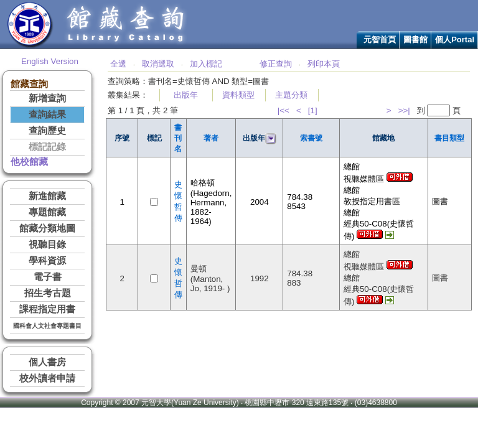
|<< (284, 110)
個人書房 (47, 362)
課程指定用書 (47, 309)
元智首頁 (380, 40)
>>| (404, 110)
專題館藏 (47, 212)
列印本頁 (324, 64)
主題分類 (291, 95)
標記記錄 (47, 147)
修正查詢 (276, 64)
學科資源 (47, 261)
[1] (313, 110)
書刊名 (178, 138)
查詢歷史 (47, 131)
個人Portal (455, 40)
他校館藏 (29, 162)
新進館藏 (47, 196)
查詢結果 (47, 114)
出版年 (186, 95)
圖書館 (415, 40)
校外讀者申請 (47, 378)
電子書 (48, 277)
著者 (211, 138)
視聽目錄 (47, 245)
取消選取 (158, 64)
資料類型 (238, 95)
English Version (50, 61)
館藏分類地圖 (47, 228)
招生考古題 (48, 293)
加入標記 (206, 64)
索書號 (311, 138)
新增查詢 (47, 98)
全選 (118, 64)
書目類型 (449, 138)
